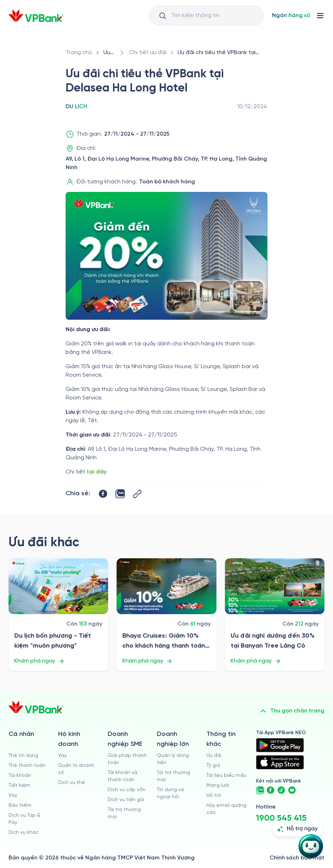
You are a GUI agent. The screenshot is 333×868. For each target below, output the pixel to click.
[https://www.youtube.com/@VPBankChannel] (292, 790)
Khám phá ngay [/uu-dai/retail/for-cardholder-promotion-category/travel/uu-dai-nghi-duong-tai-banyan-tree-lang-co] (256, 661)
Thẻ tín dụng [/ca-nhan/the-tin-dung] (23, 756)
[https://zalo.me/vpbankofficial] (260, 790)
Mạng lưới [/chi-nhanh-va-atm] (218, 786)
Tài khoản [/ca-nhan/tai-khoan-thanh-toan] (20, 776)
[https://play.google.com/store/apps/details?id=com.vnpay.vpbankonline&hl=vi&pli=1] (280, 745)
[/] (36, 16)
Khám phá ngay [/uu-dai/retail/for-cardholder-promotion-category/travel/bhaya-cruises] (147, 661)
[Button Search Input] (163, 16)
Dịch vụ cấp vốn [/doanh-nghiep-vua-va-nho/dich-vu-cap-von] (127, 790)
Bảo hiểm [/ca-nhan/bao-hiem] (20, 806)
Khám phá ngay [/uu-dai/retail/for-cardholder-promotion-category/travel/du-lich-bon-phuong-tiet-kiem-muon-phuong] (39, 661)
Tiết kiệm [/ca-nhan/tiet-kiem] (19, 786)
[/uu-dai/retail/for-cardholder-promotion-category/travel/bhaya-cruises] (166, 586)
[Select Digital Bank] (291, 16)
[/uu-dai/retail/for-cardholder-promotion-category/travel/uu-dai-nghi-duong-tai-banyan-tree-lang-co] (275, 586)
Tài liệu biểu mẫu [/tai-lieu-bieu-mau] (226, 776)
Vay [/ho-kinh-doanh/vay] (62, 756)
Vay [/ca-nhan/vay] (13, 796)
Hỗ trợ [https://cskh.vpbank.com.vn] (214, 796)
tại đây (97, 472)
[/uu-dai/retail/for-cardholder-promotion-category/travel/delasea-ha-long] (221, 53)
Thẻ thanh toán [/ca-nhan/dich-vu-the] (27, 766)
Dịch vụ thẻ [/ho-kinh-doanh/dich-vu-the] (71, 783)
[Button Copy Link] (137, 494)
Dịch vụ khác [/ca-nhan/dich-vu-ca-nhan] (24, 833)
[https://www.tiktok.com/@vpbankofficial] (281, 790)
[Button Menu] (320, 16)
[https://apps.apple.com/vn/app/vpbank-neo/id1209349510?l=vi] (280, 762)
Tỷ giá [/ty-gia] (213, 766)
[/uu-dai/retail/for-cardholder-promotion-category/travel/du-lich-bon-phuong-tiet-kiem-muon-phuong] (58, 586)
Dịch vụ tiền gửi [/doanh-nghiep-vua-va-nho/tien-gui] (126, 800)
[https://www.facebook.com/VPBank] (271, 790)
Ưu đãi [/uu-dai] (214, 756)
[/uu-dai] (109, 53)
